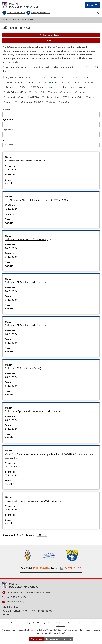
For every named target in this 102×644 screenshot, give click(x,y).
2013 (20, 78)
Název (6, 110)
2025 (66, 83)
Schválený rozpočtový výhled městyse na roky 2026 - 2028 (39, 200)
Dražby (10, 88)
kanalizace (69, 88)
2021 (20, 83)
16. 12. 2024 (11, 170)
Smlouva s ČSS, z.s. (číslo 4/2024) (25, 369)
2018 (75, 78)
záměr (52, 102)
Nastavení (67, 639)
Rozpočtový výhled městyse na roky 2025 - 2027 (34, 501)
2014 (31, 78)
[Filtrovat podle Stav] (51, 145)
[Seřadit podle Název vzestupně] (11, 109)
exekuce (53, 88)
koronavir (85, 88)
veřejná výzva (52, 98)
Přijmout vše (36, 639)
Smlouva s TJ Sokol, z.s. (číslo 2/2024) (28, 283)
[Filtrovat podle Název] (51, 114)
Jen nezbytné (52, 639)
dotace (90, 83)
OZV (34, 93)
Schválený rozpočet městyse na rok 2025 (29, 161)
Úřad (14, 20)
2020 (9, 83)
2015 (42, 78)
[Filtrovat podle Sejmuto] (51, 135)
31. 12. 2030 (11, 476)
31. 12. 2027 (11, 257)
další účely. (61, 626)
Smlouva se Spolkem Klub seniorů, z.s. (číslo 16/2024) (36, 412)
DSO (22, 88)
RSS (73, 41)
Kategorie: (8, 78)
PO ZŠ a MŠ (50, 93)
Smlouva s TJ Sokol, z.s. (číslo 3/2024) (28, 326)
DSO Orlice (37, 88)
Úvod (5, 20)
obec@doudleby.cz (16, 602)
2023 (43, 83)
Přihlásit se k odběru (69, 35)
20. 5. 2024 (11, 249)
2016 (53, 78)
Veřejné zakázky (74, 98)
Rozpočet (83, 93)
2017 (64, 78)
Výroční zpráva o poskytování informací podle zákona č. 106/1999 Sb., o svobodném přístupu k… (49, 457)
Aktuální (9, 184)
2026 (77, 83)
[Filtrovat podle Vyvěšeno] (51, 125)
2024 (54, 83)
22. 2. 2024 (11, 467)
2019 (86, 78)
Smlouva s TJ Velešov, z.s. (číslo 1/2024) (29, 240)
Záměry (65, 102)
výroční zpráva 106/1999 (30, 102)
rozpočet (67, 93)
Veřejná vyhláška (30, 98)
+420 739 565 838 (16, 598)
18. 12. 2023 (11, 510)
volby (9, 102)
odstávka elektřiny (16, 93)
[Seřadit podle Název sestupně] (11, 110)
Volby (92, 98)
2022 (31, 83)
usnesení (10, 98)
